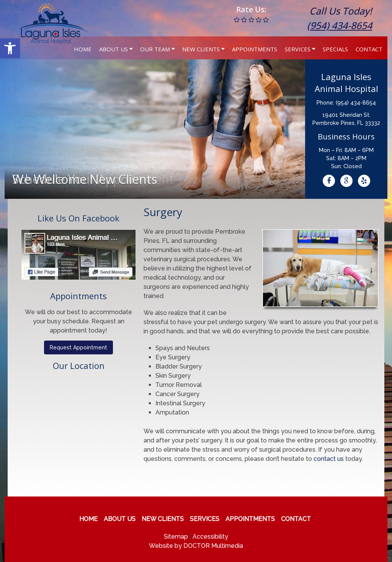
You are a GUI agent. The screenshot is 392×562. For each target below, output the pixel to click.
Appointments (255, 49)
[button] (10, 48)
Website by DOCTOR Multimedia (196, 546)
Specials (335, 49)
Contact (369, 49)
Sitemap (176, 537)
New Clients (201, 49)
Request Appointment (78, 347)
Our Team (155, 49)
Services (298, 49)
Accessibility (210, 537)
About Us (114, 49)
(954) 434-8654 (340, 25)
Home (83, 49)
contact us (329, 459)
